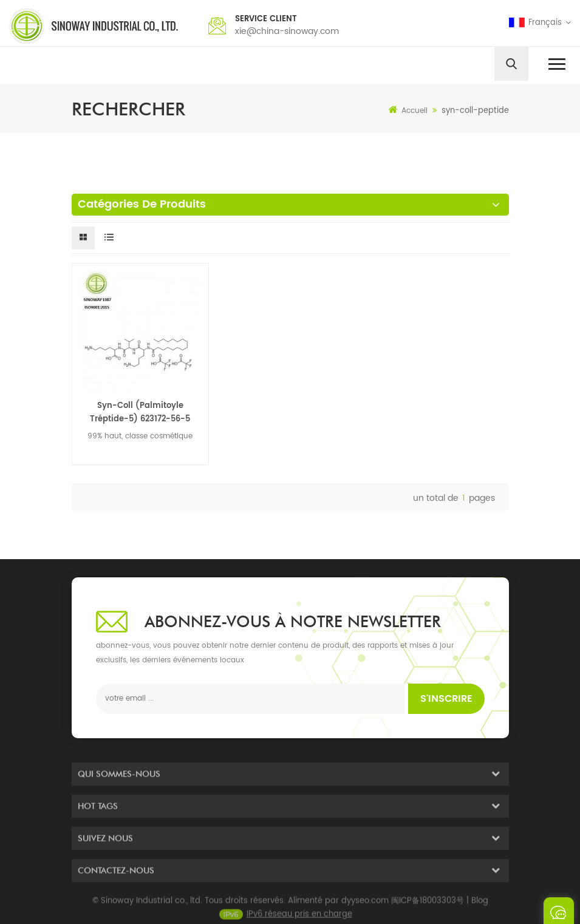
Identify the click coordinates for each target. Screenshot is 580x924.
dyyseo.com (365, 905)
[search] (511, 64)
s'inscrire (446, 699)
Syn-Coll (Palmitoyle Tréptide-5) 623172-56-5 (140, 413)
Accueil (408, 110)
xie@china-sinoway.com (287, 31)
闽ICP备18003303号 (428, 905)
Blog (480, 905)
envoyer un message (559, 911)
